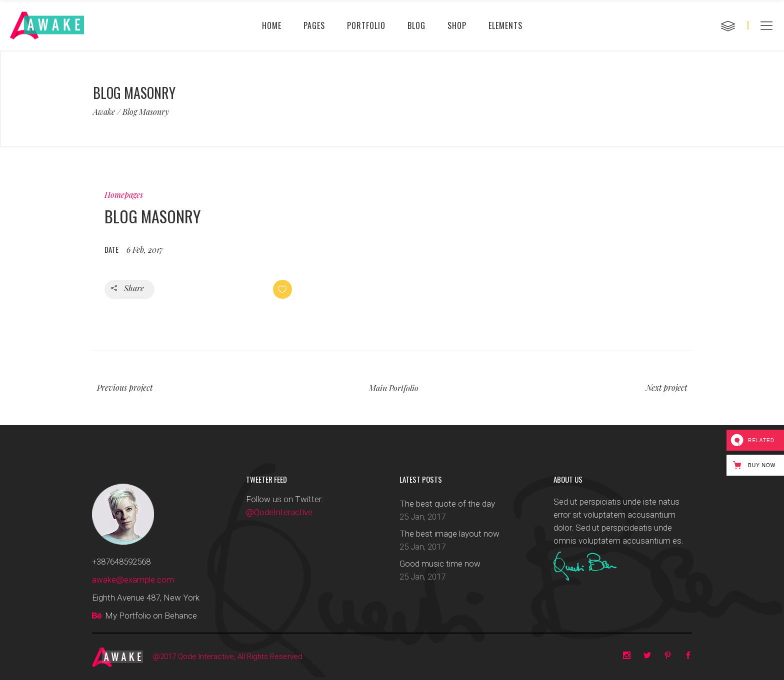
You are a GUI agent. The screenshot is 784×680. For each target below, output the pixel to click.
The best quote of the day (447, 504)
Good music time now (440, 564)
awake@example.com (133, 580)
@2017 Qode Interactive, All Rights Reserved (228, 657)
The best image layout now (449, 534)
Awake (104, 112)
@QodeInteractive (279, 512)
